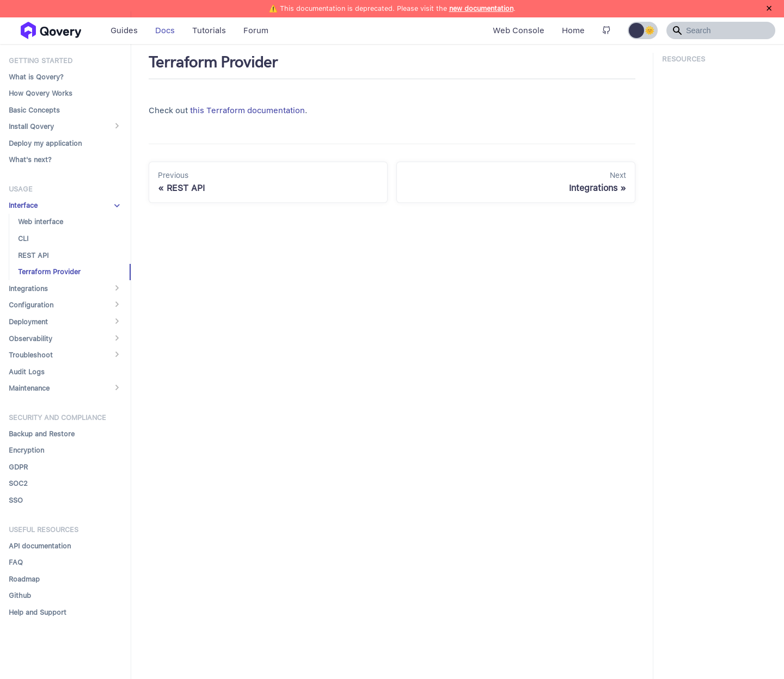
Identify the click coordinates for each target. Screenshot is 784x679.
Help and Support (38, 612)
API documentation (40, 546)
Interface (23, 205)
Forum (256, 30)
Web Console (519, 30)
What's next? (30, 160)
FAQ (16, 562)
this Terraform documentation (247, 110)
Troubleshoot (31, 355)
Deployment (28, 322)
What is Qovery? (36, 77)
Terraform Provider (49, 272)
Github (20, 595)
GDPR (18, 467)
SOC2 (18, 483)
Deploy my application (45, 143)
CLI (23, 239)
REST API (33, 255)
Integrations (28, 289)
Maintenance (29, 388)
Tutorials (209, 30)
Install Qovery (31, 126)
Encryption (26, 450)
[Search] (721, 30)
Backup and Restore (42, 434)
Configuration (31, 305)
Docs (165, 30)
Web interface (41, 222)
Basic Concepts (34, 110)
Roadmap (24, 579)
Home (573, 30)
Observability (30, 339)
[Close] (769, 9)
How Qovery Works (41, 93)
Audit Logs (27, 372)
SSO (16, 500)
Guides (124, 30)
